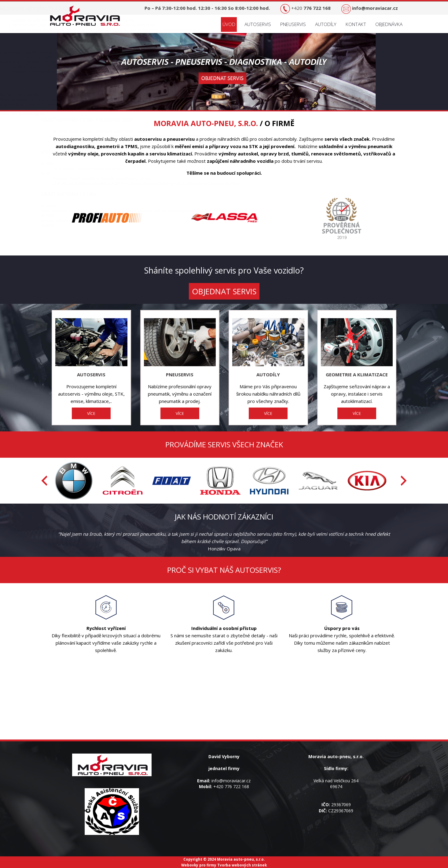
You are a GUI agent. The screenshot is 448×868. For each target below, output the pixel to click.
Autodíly (326, 24)
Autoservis (258, 24)
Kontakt (356, 24)
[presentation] (44, 481)
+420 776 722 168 (231, 786)
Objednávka (389, 24)
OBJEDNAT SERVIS (224, 291)
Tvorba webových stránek (242, 865)
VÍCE (91, 413)
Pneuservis (293, 24)
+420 (311, 8)
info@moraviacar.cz (231, 781)
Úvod (229, 24)
